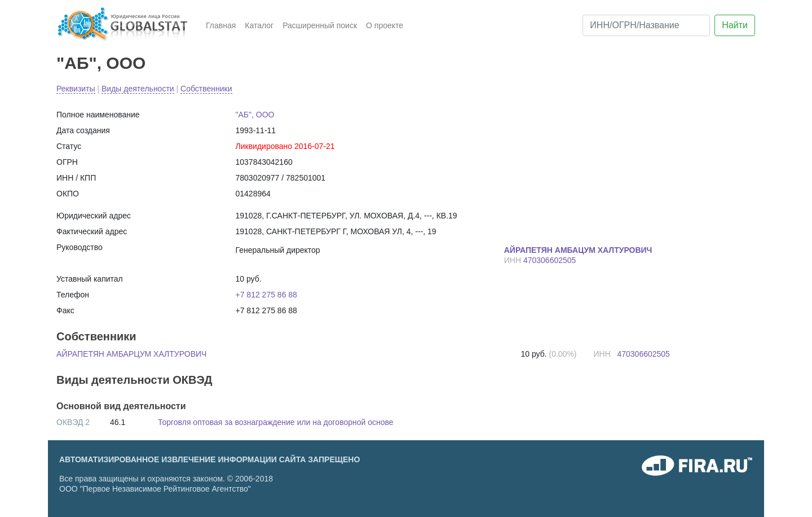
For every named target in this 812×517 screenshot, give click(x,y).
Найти (735, 25)
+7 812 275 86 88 (266, 295)
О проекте (385, 25)
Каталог (259, 25)
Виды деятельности (138, 89)
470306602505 (550, 260)
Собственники (206, 89)
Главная (221, 25)
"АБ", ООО (101, 63)
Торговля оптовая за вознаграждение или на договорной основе (276, 422)
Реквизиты (76, 89)
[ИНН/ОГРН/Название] (646, 25)
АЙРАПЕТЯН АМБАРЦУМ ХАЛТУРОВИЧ (131, 354)
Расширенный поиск (320, 25)
